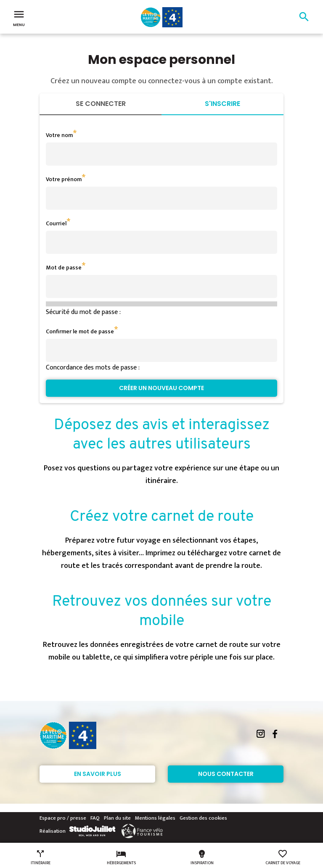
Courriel (56, 223)
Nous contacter (226, 774)
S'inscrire (222, 104)
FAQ (95, 818)
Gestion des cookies (203, 818)
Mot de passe (64, 268)
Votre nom (59, 135)
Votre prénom (64, 179)
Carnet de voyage (283, 857)
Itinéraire (41, 857)
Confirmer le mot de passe (80, 331)
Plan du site (117, 818)
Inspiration (202, 857)
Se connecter (101, 104)
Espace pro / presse (63, 818)
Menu (19, 18)
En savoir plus (98, 774)
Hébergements (121, 857)
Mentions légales (155, 818)
